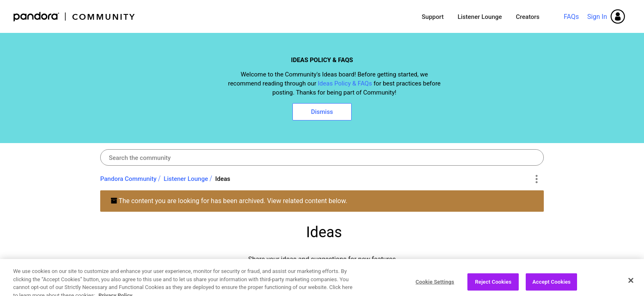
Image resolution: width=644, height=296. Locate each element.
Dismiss (322, 112)
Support (433, 17)
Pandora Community (75, 17)
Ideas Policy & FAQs (345, 83)
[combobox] (322, 157)
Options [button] (536, 179)
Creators (528, 17)
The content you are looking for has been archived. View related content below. (229, 201)
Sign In (597, 17)
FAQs (571, 17)
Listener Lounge (480, 17)
